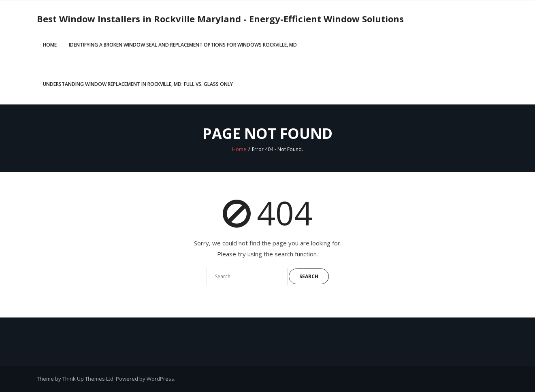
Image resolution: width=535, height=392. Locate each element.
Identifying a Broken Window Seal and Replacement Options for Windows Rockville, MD (183, 45)
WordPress (160, 379)
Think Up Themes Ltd (88, 379)
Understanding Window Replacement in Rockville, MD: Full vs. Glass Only (138, 84)
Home (50, 45)
